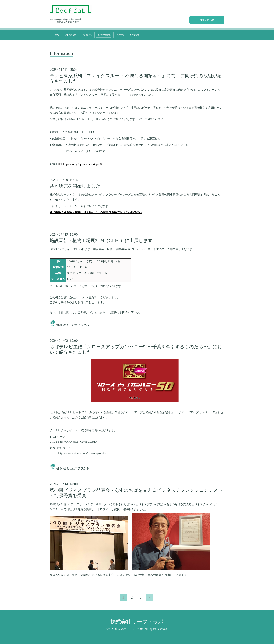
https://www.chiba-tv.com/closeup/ (77, 442)
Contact (135, 35)
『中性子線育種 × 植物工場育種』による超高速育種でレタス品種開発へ (97, 212)
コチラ (89, 286)
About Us (71, 35)
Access (120, 35)
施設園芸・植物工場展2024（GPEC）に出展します (101, 241)
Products (87, 35)
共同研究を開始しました (75, 186)
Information (104, 35)
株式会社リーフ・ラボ (137, 622)
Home (56, 35)
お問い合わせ (207, 19)
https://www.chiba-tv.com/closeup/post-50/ (82, 453)
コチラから (82, 325)
